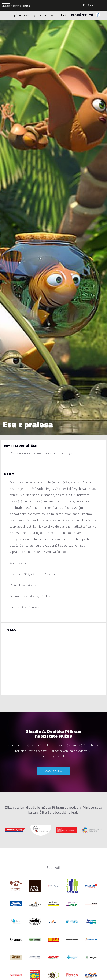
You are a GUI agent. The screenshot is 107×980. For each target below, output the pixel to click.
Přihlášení (89, 5)
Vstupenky (47, 15)
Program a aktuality (22, 15)
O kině (62, 15)
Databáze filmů (82, 15)
